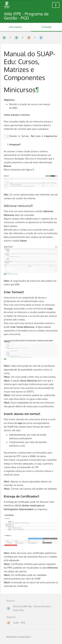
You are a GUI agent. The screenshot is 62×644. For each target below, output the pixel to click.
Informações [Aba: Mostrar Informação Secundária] (15, 27)
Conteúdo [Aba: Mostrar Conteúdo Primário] (47, 27)
